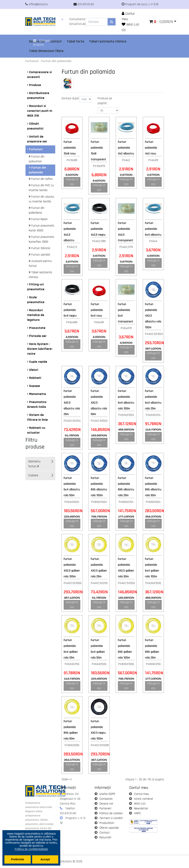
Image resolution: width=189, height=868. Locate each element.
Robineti (34, 378)
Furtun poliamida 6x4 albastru (153, 229)
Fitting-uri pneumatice (36, 287)
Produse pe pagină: (105, 101)
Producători (107, 823)
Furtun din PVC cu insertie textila (41, 188)
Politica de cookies (111, 813)
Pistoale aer (37, 336)
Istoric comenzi (143, 799)
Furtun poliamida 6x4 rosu (97, 310)
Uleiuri (33, 370)
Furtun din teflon (41, 179)
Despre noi (106, 804)
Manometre (37, 394)
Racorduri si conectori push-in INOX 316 (40, 111)
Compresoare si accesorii (39, 75)
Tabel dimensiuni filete (46, 51)
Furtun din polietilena (37, 210)
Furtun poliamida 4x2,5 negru (98, 229)
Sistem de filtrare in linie (37, 417)
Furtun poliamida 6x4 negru (70, 310)
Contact (105, 833)
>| (70, 779)
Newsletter (141, 808)
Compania (106, 799)
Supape (34, 386)
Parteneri (105, 808)
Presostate (36, 328)
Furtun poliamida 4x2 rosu (151, 148)
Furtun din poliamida (56, 61)
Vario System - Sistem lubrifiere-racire (40, 349)
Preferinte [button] (18, 859)
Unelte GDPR (107, 794)
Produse (34, 85)
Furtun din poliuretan (37, 159)
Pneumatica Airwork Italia (37, 404)
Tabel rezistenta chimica (108, 41)
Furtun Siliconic (40, 248)
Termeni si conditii (111, 818)
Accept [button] (45, 859)
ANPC (137, 813)
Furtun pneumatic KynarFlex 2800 (41, 239)
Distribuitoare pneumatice (38, 96)
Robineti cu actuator (36, 430)
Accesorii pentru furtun (40, 264)
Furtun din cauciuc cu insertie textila (41, 199)
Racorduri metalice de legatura (36, 315)
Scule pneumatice (36, 300)
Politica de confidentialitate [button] (31, 849)
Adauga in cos (72, 182)
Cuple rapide (37, 362)
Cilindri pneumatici (35, 126)
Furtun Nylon (38, 219)
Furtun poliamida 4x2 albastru (126, 148)
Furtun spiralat (39, 255)
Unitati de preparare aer (37, 139)
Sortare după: (70, 98)
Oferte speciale (109, 828)
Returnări (105, 837)
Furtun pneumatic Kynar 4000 (41, 228)
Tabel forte (75, 41)
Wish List (140, 804)
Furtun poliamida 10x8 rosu (70, 148)
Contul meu (141, 794)
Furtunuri (32, 61)
